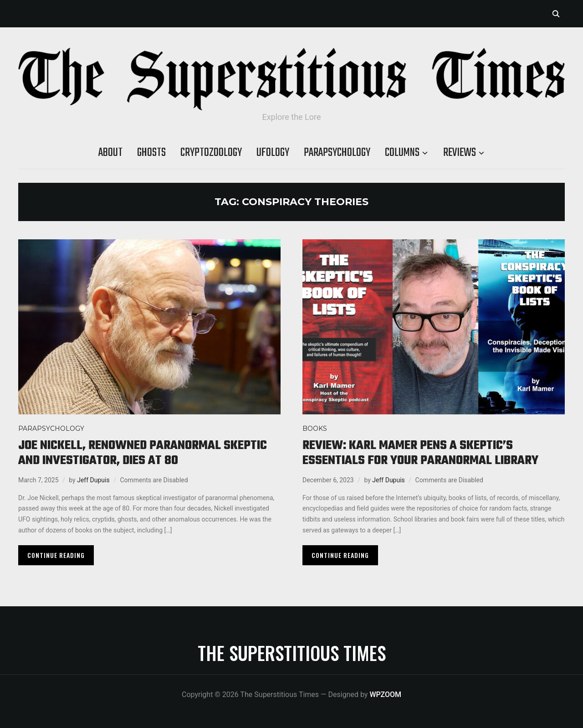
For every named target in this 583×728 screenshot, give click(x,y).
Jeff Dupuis (93, 480)
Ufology (273, 153)
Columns (402, 153)
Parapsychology (337, 153)
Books (315, 429)
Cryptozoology (211, 153)
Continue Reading (56, 555)
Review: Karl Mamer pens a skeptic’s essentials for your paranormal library (420, 453)
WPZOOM (385, 694)
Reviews (460, 153)
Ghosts (151, 153)
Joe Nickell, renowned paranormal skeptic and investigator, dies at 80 (143, 453)
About (110, 153)
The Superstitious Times (292, 653)
